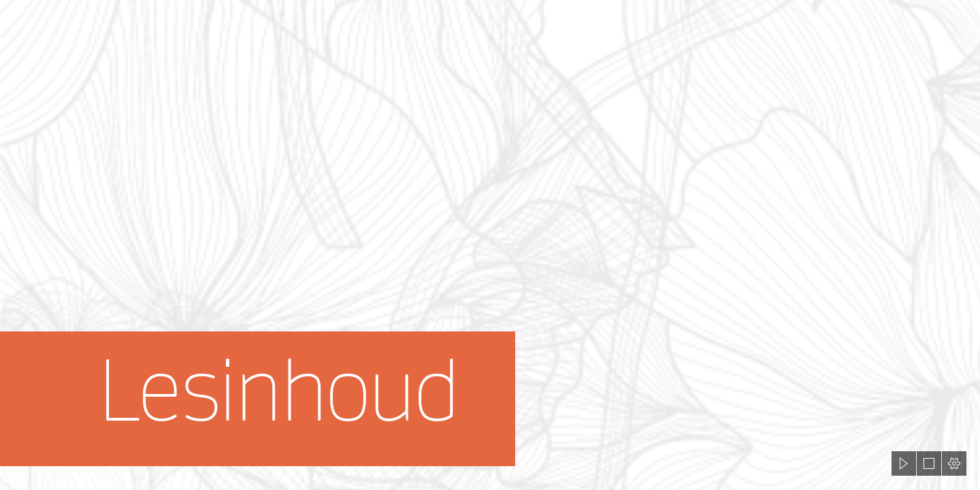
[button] (904, 463)
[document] (490, 245)
